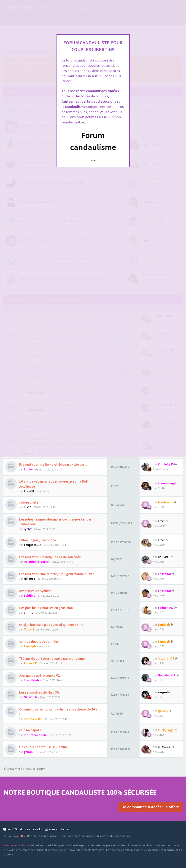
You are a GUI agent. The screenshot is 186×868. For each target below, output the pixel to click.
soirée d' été (28, 502)
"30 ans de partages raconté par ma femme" (52, 658)
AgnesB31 (31, 663)
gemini (29, 752)
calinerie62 (166, 608)
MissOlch (30, 697)
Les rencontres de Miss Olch (40, 692)
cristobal (164, 574)
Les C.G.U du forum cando (23, 829)
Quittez (93, 160)
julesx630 (164, 747)
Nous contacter (57, 829)
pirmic (28, 612)
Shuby (28, 469)
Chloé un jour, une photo (37, 540)
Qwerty (163, 711)
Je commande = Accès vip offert (150, 807)
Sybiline (30, 596)
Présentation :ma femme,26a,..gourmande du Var (56, 574)
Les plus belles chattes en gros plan (46, 608)
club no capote (30, 730)
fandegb (164, 625)
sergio (162, 692)
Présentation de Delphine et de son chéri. (50, 557)
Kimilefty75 (166, 464)
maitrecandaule (35, 735)
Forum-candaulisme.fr (17, 845)
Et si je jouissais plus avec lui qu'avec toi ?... (52, 625)
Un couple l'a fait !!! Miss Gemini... (44, 747)
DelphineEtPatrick (37, 562)
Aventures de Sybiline (35, 591)
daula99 (164, 557)
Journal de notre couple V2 (39, 675)
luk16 (28, 507)
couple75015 (33, 545)
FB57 (161, 521)
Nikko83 (29, 579)
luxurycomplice (169, 483)
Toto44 (29, 629)
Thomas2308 (33, 719)
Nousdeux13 (167, 675)
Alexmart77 (166, 658)
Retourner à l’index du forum (24, 769)
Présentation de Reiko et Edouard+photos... (53, 464)
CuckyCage (166, 730)
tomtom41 (165, 502)
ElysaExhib (31, 680)
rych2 (28, 529)
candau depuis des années (39, 642)
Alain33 (29, 491)
